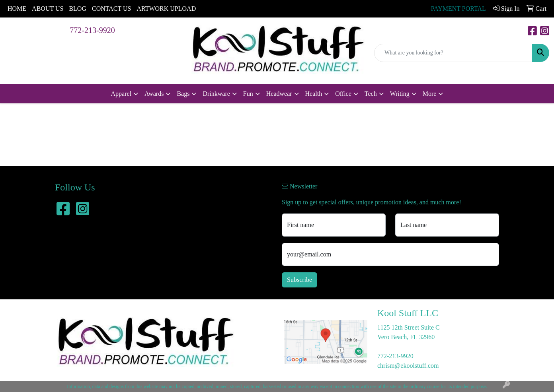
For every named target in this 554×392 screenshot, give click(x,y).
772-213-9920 (92, 30)
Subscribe (299, 280)
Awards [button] (154, 94)
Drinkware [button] (216, 94)
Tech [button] (371, 94)
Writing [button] (400, 94)
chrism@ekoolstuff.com (408, 366)
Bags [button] (183, 94)
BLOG (78, 9)
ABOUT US (48, 9)
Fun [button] (248, 94)
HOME (17, 9)
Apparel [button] (121, 94)
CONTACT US (111, 9)
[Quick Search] (453, 53)
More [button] (430, 94)
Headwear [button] (279, 94)
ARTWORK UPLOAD (166, 9)
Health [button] (314, 94)
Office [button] (343, 94)
